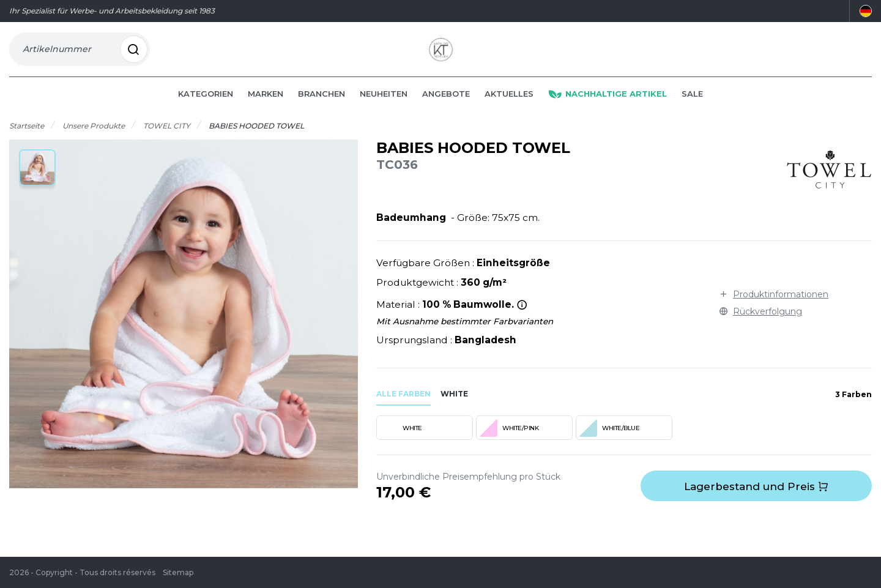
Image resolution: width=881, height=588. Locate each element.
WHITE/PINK (509, 439)
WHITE (401, 439)
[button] (37, 179)
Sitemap (178, 572)
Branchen (322, 105)
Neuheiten (384, 105)
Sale (692, 105)
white (454, 405)
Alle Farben (403, 405)
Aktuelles (509, 105)
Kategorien (206, 105)
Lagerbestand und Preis (756, 498)
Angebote (446, 105)
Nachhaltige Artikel (608, 105)
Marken (266, 105)
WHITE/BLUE (609, 439)
